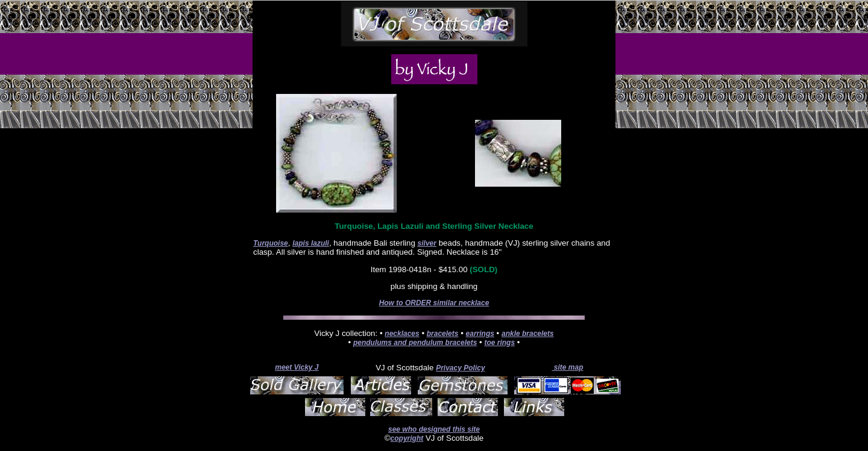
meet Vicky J (297, 367)
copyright (407, 438)
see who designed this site (434, 429)
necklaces (402, 334)
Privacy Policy (460, 368)
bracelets (443, 334)
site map (567, 367)
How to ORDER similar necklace (434, 303)
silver (427, 243)
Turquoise (271, 243)
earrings (480, 334)
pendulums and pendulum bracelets (415, 343)
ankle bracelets (528, 334)
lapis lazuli (311, 243)
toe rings (499, 343)
